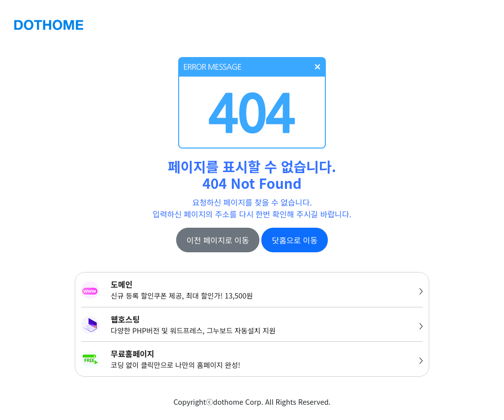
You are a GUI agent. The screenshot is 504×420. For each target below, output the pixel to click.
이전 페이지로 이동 (218, 240)
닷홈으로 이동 (295, 240)
